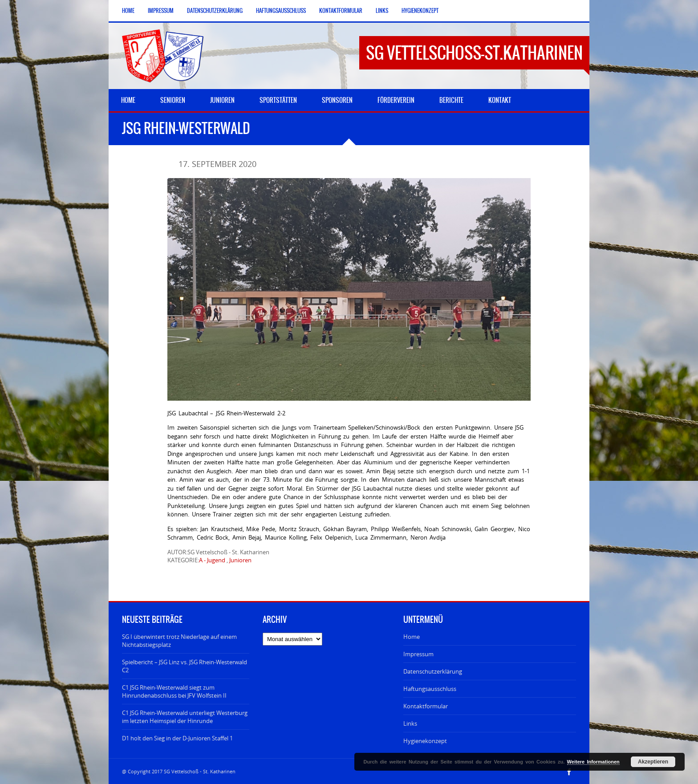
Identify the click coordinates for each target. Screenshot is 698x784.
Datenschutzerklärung (215, 11)
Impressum (161, 11)
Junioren (240, 560)
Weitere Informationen (593, 762)
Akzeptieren (653, 762)
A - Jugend (212, 560)
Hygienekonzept (420, 11)
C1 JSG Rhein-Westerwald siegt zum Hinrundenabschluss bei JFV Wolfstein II (174, 691)
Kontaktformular (341, 11)
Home (128, 11)
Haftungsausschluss (281, 11)
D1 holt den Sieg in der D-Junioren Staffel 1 (177, 738)
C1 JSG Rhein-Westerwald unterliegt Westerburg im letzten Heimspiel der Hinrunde (185, 717)
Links (382, 11)
